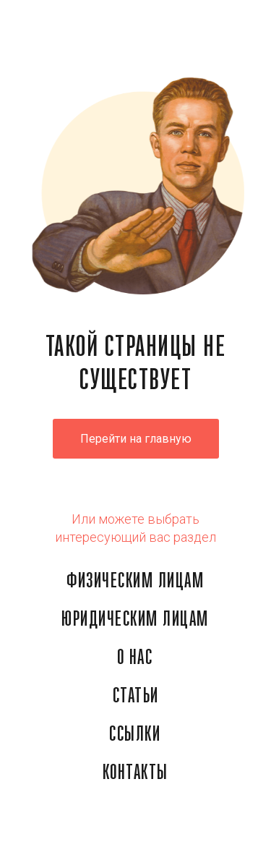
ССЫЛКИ (135, 735)
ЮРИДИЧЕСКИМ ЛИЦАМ (135, 620)
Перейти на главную (136, 439)
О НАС (135, 658)
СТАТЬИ (136, 697)
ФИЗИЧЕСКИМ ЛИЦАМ (135, 582)
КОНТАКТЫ (135, 773)
